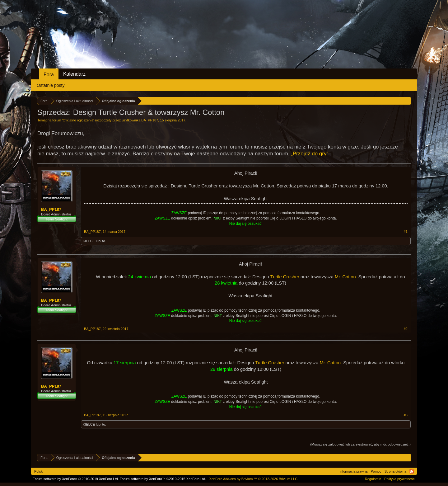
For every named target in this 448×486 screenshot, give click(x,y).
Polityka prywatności (400, 479)
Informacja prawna (354, 471)
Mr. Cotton (345, 277)
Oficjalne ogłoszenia (78, 120)
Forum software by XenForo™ (163, 479)
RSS (412, 471)
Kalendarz (74, 74)
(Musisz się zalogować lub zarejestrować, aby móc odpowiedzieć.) (360, 444)
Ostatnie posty (51, 85)
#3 (406, 415)
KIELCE (89, 241)
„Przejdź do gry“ (310, 154)
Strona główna (395, 471)
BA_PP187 (150, 120)
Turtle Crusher (285, 277)
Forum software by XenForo (76, 479)
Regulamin (373, 479)
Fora (49, 75)
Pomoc (376, 471)
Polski (39, 471)
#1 (406, 232)
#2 (406, 329)
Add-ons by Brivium (254, 479)
